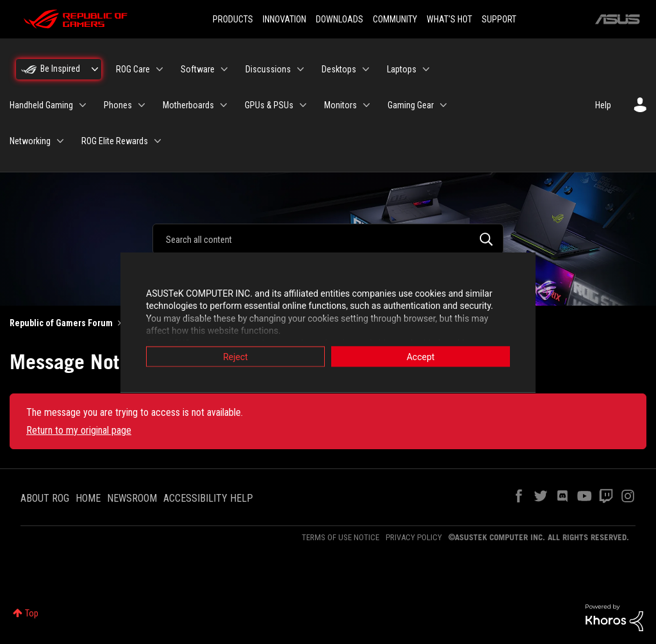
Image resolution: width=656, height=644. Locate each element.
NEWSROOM (132, 498)
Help (603, 105)
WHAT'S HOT (449, 19)
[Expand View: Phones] (142, 105)
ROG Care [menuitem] (133, 69)
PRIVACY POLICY (414, 537)
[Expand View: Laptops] (426, 69)
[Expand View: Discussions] (300, 69)
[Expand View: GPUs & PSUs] (303, 105)
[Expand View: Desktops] (366, 69)
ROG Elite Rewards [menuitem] (115, 141)
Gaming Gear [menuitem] (411, 105)
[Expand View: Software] (224, 69)
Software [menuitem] (198, 69)
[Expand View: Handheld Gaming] (83, 105)
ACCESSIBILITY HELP (208, 498)
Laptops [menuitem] (402, 69)
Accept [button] (421, 356)
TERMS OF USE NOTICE (340, 537)
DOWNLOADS (340, 19)
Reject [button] (235, 356)
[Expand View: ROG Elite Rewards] (158, 141)
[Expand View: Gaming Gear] (443, 105)
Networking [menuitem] (30, 141)
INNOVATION (284, 19)
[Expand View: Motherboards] (224, 105)
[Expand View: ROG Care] (160, 69)
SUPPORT (499, 19)
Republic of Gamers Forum (61, 323)
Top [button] (32, 613)
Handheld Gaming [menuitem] (41, 105)
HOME (88, 498)
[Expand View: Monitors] (366, 105)
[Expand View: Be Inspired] (95, 69)
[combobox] (328, 239)
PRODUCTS (233, 19)
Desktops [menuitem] (339, 69)
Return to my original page (79, 430)
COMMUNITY (395, 19)
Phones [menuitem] (118, 105)
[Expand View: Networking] (60, 141)
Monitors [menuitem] (340, 105)
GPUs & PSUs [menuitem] (269, 105)
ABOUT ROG (45, 498)
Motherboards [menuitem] (188, 105)
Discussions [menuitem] (268, 69)
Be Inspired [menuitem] (60, 69)
